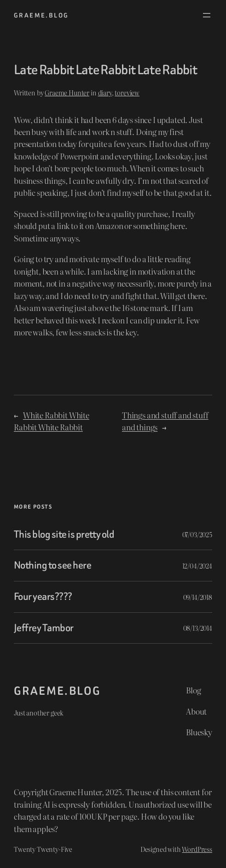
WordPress (197, 849)
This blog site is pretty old (64, 535)
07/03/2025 (197, 534)
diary (105, 92)
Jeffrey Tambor (44, 628)
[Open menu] (207, 15)
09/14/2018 (198, 597)
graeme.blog (41, 15)
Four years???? (43, 597)
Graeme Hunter (67, 92)
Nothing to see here (52, 566)
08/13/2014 (198, 628)
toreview (127, 92)
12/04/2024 (197, 566)
